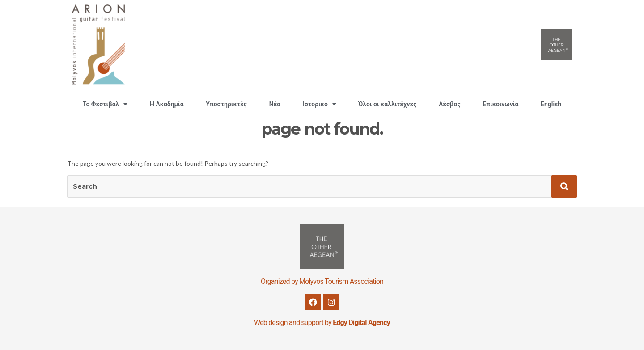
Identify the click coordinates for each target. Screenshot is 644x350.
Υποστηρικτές (226, 104)
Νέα (275, 104)
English (551, 104)
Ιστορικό (320, 104)
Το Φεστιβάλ (105, 104)
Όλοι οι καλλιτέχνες (388, 104)
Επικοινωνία (500, 104)
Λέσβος (449, 104)
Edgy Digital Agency (361, 323)
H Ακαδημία (167, 104)
